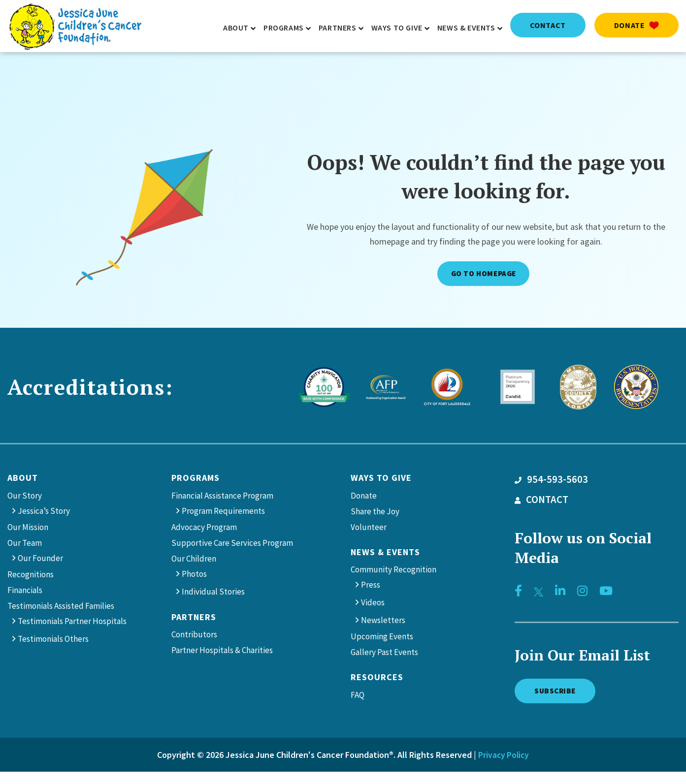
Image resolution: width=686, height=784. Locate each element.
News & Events (385, 554)
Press (371, 587)
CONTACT (541, 502)
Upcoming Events (382, 639)
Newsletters (383, 623)
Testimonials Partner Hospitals (72, 623)
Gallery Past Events (384, 655)
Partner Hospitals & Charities (222, 653)
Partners (194, 619)
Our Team (25, 545)
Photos (194, 576)
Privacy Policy (504, 759)
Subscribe (561, 694)
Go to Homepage (482, 274)
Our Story (25, 498)
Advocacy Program (204, 529)
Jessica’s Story (44, 513)
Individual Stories (213, 594)
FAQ (358, 697)
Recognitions (31, 576)
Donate (637, 25)
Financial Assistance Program (222, 498)
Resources (377, 679)
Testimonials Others (53, 641)
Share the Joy (375, 513)
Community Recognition (393, 572)
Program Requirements (223, 513)
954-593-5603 (551, 481)
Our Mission (28, 529)
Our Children (194, 561)
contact (548, 25)
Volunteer (369, 529)
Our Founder (40, 560)
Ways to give (381, 480)
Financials (25, 592)
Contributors (194, 637)
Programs (196, 480)
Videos (373, 605)
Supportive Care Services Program (232, 545)
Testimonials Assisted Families (61, 608)
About (23, 480)
